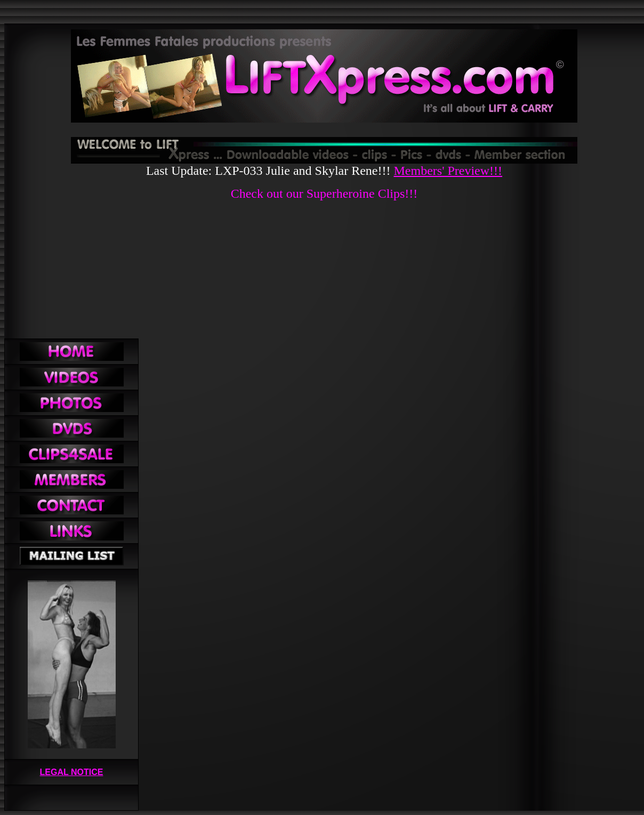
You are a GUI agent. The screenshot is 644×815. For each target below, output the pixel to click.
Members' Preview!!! (448, 171)
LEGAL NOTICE (72, 772)
